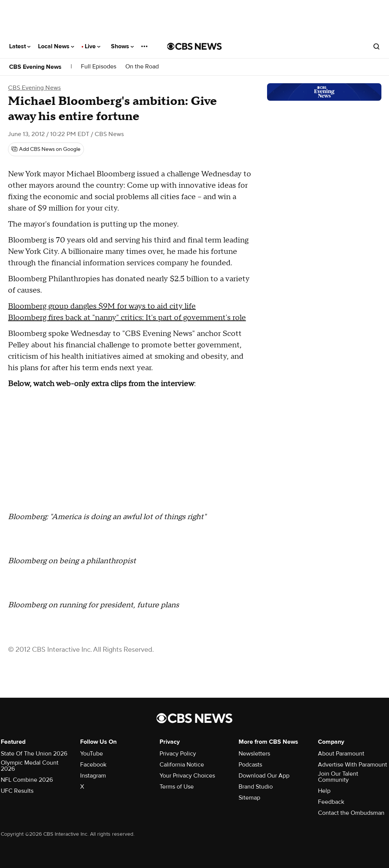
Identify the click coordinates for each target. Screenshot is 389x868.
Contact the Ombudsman (351, 813)
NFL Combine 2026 (27, 780)
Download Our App (264, 776)
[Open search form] (376, 46)
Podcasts (250, 765)
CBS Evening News (35, 67)
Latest (20, 46)
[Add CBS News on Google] (46, 149)
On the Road (142, 67)
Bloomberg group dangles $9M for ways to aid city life (102, 306)
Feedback (331, 802)
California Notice (182, 765)
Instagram (93, 776)
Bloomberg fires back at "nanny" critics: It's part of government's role (127, 318)
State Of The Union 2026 (34, 754)
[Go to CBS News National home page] (194, 46)
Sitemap (249, 798)
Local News (56, 46)
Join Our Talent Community (338, 777)
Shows (122, 46)
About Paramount (341, 754)
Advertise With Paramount (353, 765)
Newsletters (254, 754)
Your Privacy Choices (187, 776)
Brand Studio (256, 787)
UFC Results (17, 791)
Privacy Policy (178, 754)
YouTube (92, 754)
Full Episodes (99, 67)
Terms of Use (177, 787)
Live (93, 46)
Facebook (93, 765)
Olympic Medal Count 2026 (30, 766)
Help (324, 791)
